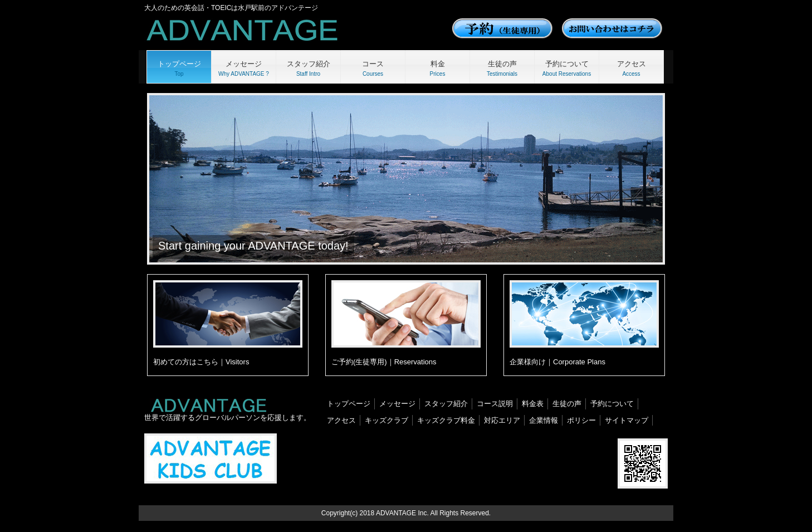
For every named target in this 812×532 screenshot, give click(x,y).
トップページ (349, 404)
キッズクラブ (387, 420)
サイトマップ (627, 420)
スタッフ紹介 (446, 404)
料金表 (533, 404)
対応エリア (502, 420)
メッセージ (397, 404)
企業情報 (544, 420)
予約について (612, 404)
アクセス (341, 420)
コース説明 (495, 404)
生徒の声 (567, 404)
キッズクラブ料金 (446, 420)
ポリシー (581, 420)
